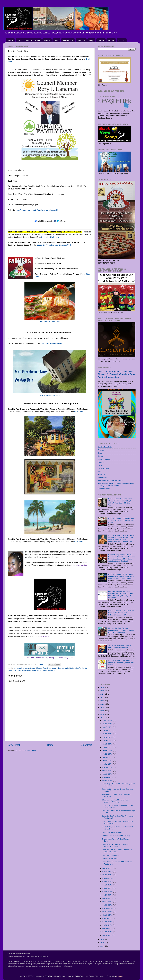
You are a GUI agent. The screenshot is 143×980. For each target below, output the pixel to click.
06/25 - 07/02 (108, 895)
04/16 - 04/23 (108, 928)
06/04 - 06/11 (108, 905)
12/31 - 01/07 (108, 720)
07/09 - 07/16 (108, 888)
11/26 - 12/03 (108, 737)
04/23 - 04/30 (108, 925)
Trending (101, 462)
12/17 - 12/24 (108, 727)
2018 (103, 714)
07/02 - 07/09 (108, 892)
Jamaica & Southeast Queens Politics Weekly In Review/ (119, 646)
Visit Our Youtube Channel (29, 40)
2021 (103, 704)
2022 (103, 701)
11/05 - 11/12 (108, 747)
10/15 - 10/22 (108, 757)
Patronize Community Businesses (111, 480)
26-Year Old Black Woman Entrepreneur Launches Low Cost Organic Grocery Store (121, 630)
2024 (103, 694)
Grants (111, 40)
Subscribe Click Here (50, 237)
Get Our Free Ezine (105, 447)
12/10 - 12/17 (108, 730)
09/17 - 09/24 (108, 771)
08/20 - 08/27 (108, 868)
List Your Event (103, 468)
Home (11, 40)
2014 (103, 946)
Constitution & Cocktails (111, 855)
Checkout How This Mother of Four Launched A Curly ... (115, 801)
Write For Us (103, 477)
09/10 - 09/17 (108, 774)
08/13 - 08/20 (108, 872)
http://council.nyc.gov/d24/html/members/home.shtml (38, 210)
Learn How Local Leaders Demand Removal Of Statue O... (115, 845)
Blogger (119, 976)
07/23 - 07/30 (108, 882)
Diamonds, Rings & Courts (112, 832)
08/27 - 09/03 (108, 781)
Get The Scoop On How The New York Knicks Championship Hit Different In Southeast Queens (121, 613)
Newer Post (14, 745)
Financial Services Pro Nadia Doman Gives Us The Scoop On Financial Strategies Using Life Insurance (120, 595)
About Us (101, 474)
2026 (103, 687)
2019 (103, 711)
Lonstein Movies (80, 565)
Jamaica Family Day (110, 859)
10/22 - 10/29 (108, 754)
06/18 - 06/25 (108, 898)
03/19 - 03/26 (108, 935)
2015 (103, 943)
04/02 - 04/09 (108, 932)
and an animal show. (21, 668)
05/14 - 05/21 (108, 915)
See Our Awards (104, 459)
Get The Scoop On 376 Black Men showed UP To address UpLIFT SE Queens (121, 520)
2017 (103, 718)
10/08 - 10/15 (108, 761)
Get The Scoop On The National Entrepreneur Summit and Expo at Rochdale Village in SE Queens (121, 576)
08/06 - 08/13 (108, 875)
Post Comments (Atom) (27, 750)
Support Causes (104, 489)
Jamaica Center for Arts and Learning (116, 836)
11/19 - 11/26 (108, 740)
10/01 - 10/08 (108, 764)
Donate (101, 40)
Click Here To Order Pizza (50, 322)
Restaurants (68, 40)
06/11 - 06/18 (108, 902)
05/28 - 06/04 (108, 908)
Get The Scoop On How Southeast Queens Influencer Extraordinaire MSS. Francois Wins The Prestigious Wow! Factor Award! (121, 539)
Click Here (79, 412)
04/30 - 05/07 (108, 922)
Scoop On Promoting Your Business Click (54, 245)
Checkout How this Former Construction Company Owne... (117, 851)
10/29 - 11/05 (108, 751)
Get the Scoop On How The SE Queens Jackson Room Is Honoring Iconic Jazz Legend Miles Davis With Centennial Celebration (122, 558)
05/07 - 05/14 (108, 918)
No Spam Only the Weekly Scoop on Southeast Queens (50, 658)
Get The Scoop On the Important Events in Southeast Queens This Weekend (121, 663)
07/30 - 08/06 (108, 878)
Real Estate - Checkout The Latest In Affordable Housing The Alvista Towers (116, 484)
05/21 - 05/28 (108, 912)
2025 (103, 691)
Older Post (86, 745)
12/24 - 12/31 (108, 724)
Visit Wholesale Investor (52, 343)
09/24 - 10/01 (108, 767)
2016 (103, 939)
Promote (81, 40)
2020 (103, 708)
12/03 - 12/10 (108, 734)
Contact (122, 40)
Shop (91, 40)
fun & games (42, 671)
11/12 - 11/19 (108, 744)
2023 (103, 697)
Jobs (56, 40)
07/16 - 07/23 (108, 885)
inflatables (51, 671)
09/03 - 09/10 (108, 777)
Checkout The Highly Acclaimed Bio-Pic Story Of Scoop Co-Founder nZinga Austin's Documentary (116, 374)
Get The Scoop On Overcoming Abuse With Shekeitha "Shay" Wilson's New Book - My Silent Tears (120, 502)
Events (47, 40)
